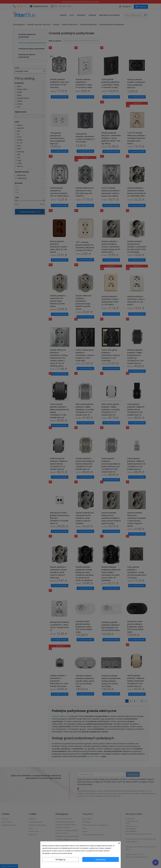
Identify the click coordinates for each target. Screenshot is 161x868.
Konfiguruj (60, 859)
